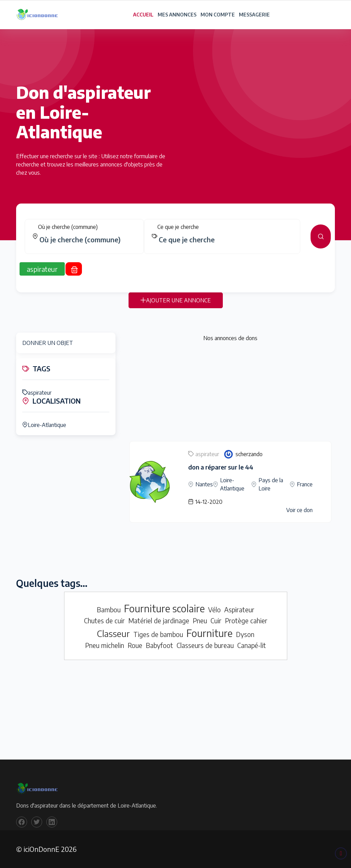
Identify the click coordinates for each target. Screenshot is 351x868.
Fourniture (209, 633)
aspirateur (37, 393)
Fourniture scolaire (164, 608)
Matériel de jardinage (159, 621)
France (305, 484)
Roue (135, 645)
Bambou (109, 610)
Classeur (113, 634)
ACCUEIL (143, 15)
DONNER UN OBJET (48, 343)
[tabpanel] (175, 240)
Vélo (214, 610)
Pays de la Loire (271, 484)
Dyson (245, 634)
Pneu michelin (105, 645)
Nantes (204, 484)
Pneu (200, 621)
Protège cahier (246, 621)
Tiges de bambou (158, 634)
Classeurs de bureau (205, 645)
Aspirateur (239, 610)
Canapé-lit (252, 645)
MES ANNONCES (177, 15)
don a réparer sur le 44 (221, 467)
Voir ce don (299, 510)
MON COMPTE (218, 15)
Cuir (216, 621)
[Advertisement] (230, 393)
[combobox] (87, 243)
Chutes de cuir (104, 621)
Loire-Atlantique (44, 425)
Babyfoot (159, 645)
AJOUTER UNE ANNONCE (176, 304)
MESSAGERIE (254, 15)
